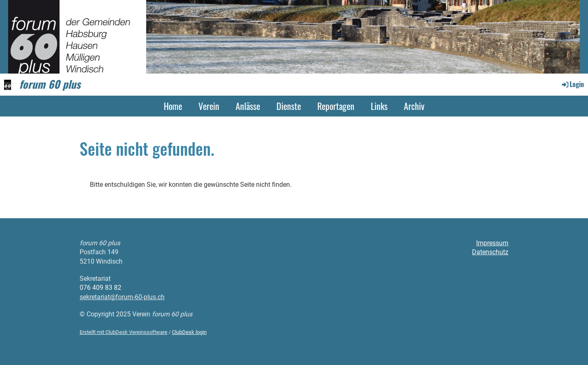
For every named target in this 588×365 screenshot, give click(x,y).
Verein (209, 106)
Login (572, 84)
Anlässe (248, 106)
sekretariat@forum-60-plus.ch (122, 297)
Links (379, 106)
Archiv (414, 106)
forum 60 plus (50, 84)
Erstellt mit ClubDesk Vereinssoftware (124, 332)
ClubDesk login (189, 332)
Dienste (289, 106)
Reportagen (336, 106)
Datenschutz (490, 252)
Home (173, 106)
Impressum (492, 243)
